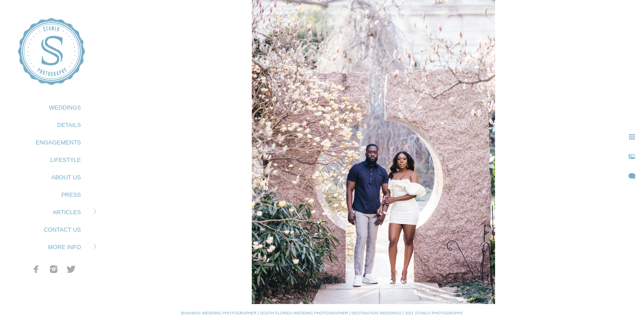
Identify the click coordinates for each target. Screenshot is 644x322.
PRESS (71, 195)
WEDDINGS (65, 108)
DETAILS (69, 125)
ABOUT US (66, 177)
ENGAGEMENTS (58, 142)
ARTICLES (67, 212)
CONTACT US (62, 230)
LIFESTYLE (66, 160)
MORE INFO (64, 247)
